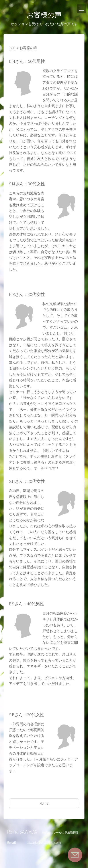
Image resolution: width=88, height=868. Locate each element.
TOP (12, 48)
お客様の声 (28, 48)
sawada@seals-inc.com (44, 842)
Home (44, 803)
